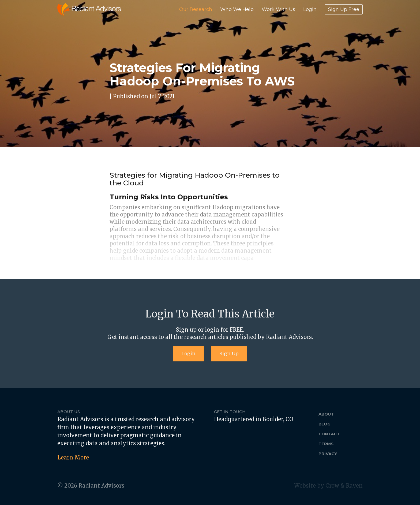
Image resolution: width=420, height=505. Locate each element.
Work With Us (278, 9)
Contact (329, 434)
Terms (326, 444)
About (326, 414)
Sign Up (229, 353)
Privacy (328, 454)
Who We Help (237, 9)
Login (310, 9)
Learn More (73, 457)
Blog (325, 424)
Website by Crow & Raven (328, 486)
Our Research (196, 9)
